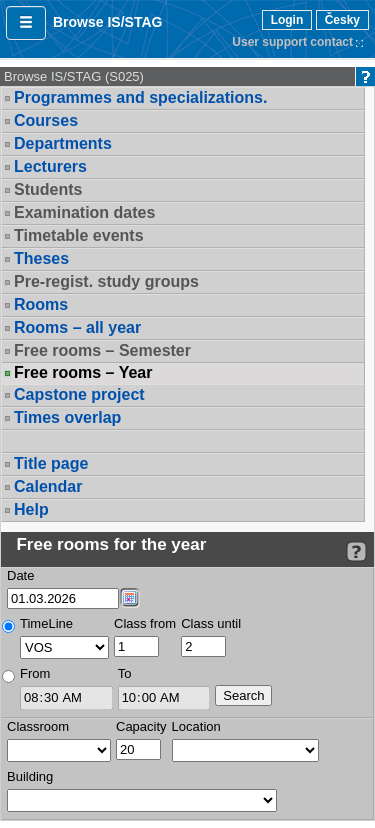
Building (30, 776)
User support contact (292, 42)
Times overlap (67, 417)
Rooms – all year (77, 327)
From (35, 673)
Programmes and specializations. (140, 97)
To (125, 673)
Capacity (141, 726)
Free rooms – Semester (102, 350)
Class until (211, 623)
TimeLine (46, 623)
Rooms (41, 304)
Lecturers (50, 166)
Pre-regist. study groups (106, 281)
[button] (26, 23)
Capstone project (79, 394)
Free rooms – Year (83, 373)
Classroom (38, 726)
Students (48, 189)
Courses (46, 120)
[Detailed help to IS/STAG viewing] (356, 551)
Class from (145, 623)
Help (31, 509)
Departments (63, 143)
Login (287, 20)
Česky (342, 20)
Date (20, 575)
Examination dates (84, 212)
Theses (41, 258)
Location (196, 726)
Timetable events (79, 235)
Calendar (48, 486)
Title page (51, 463)
